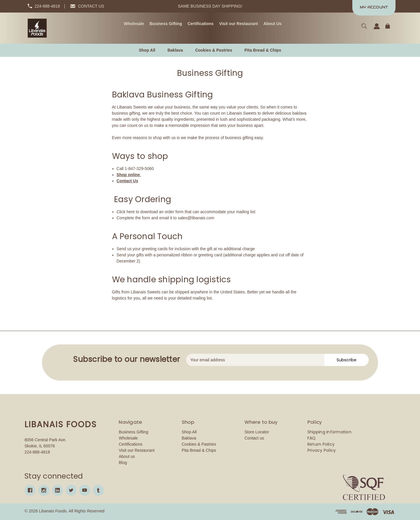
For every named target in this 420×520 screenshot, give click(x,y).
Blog (123, 463)
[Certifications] (201, 24)
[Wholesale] (134, 24)
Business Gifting (133, 432)
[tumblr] (98, 490)
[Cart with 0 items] (387, 29)
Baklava (189, 438)
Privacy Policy (322, 450)
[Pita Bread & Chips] (263, 50)
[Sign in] (377, 29)
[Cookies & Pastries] (214, 50)
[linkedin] (57, 490)
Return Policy (321, 444)
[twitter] (71, 490)
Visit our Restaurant (137, 450)
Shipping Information (329, 432)
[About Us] (272, 24)
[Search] (364, 29)
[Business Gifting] (166, 24)
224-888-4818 (47, 6)
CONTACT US (91, 6)
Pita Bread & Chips (199, 450)
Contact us (254, 438)
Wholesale (128, 438)
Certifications (131, 444)
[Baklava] (175, 50)
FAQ (312, 438)
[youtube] (85, 490)
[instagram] (44, 490)
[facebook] (30, 490)
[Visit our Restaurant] (238, 24)
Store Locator (257, 432)
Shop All (189, 432)
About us (127, 456)
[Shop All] (147, 50)
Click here (126, 212)
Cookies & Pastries (199, 444)
